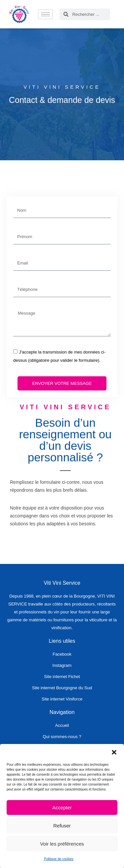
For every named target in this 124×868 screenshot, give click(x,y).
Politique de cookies (59, 859)
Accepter (62, 807)
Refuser (62, 826)
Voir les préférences (62, 844)
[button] (114, 752)
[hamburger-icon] (45, 14)
